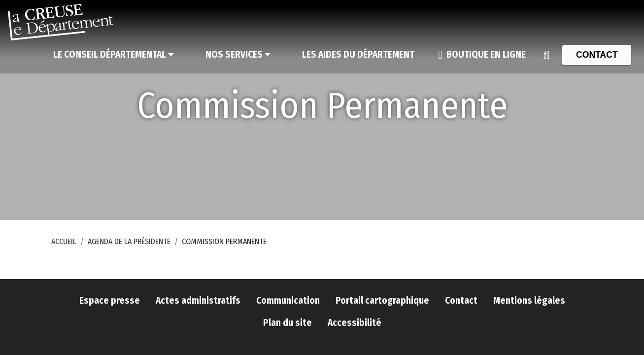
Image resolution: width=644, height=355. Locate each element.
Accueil (64, 241)
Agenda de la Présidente (129, 241)
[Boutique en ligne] (482, 55)
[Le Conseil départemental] (114, 55)
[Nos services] (238, 55)
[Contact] (597, 55)
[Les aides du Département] (358, 55)
